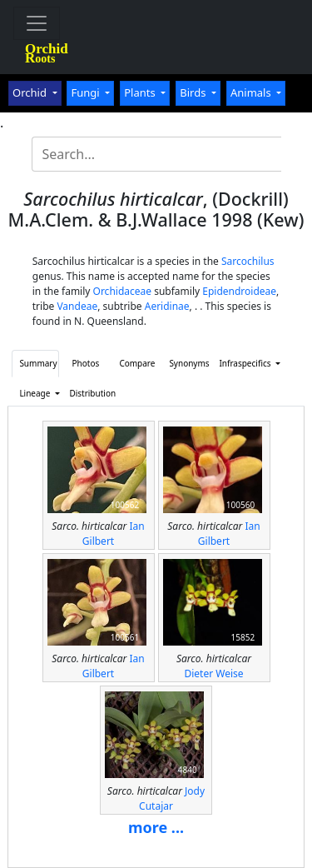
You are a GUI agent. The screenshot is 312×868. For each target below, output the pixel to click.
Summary (38, 363)
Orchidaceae (123, 291)
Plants (141, 92)
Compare (137, 363)
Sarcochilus (248, 261)
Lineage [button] (36, 393)
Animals (252, 92)
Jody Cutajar (172, 798)
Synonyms (189, 363)
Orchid (31, 92)
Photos (86, 363)
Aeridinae (167, 306)
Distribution (89, 393)
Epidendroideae (239, 291)
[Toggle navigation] (37, 23)
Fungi (87, 92)
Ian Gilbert (114, 534)
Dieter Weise (213, 673)
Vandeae (77, 306)
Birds (194, 92)
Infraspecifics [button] (239, 363)
